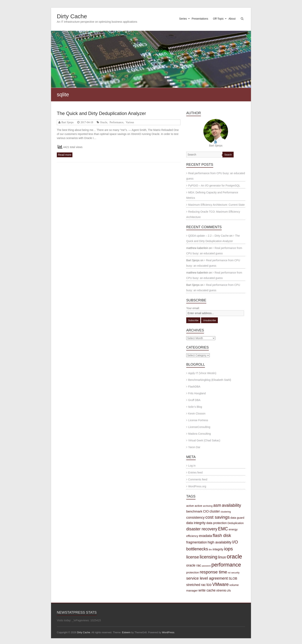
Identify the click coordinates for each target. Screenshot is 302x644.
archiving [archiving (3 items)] (208, 506)
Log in (192, 466)
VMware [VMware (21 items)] (220, 584)
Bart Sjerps (68, 122)
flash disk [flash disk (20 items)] (222, 535)
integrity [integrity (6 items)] (218, 549)
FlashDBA (194, 387)
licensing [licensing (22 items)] (208, 557)
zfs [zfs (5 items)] (229, 590)
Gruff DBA (194, 400)
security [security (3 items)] (235, 573)
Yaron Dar (194, 447)
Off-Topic (218, 19)
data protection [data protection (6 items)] (216, 523)
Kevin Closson (197, 414)
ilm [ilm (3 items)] (210, 550)
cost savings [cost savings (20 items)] (217, 517)
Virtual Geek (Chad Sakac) (204, 440)
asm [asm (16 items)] (217, 505)
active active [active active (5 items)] (194, 506)
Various (130, 122)
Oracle (104, 122)
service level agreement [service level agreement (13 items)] (207, 578)
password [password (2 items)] (206, 566)
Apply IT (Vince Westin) (202, 373)
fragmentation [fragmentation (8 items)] (197, 542)
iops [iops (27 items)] (229, 549)
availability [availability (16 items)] (232, 505)
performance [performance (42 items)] (226, 565)
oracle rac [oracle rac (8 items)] (194, 565)
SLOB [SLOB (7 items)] (233, 579)
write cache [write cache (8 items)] (207, 590)
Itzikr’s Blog (195, 407)
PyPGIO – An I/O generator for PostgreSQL (214, 186)
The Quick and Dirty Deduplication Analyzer (101, 113)
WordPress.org (197, 486)
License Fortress (198, 420)
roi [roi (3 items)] (229, 573)
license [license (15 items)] (193, 557)
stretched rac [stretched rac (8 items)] (196, 585)
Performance (117, 122)
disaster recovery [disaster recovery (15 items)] (202, 529)
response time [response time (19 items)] (213, 572)
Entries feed (195, 473)
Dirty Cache (72, 16)
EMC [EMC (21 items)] (223, 529)
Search (228, 155)
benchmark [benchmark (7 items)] (194, 511)
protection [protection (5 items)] (193, 572)
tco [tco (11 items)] (209, 585)
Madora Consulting (200, 434)
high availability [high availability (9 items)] (220, 542)
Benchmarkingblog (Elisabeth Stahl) (210, 380)
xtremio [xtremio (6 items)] (221, 590)
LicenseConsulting (199, 427)
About (232, 19)
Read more (65, 155)
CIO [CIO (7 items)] (206, 511)
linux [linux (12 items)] (222, 557)
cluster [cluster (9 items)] (215, 511)
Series (183, 19)
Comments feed (198, 479)
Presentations (200, 19)
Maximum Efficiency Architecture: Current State (216, 205)
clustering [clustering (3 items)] (226, 512)
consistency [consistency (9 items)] (195, 517)
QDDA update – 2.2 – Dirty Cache (208, 236)
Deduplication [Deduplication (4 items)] (236, 523)
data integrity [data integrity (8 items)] (196, 523)
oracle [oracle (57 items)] (234, 556)
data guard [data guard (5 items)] (237, 518)
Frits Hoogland (197, 393)
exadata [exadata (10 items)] (205, 536)
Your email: (193, 308)
